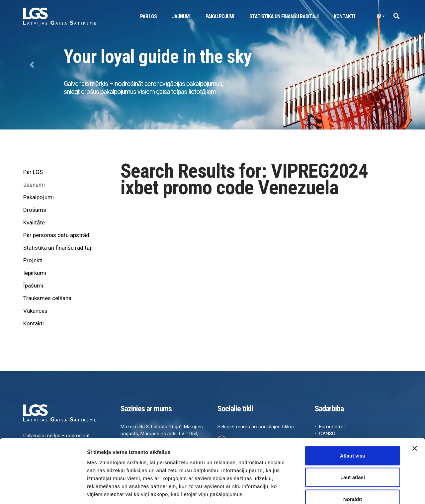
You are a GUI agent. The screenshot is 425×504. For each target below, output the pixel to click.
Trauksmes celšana (47, 298)
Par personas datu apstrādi (57, 235)
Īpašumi (33, 286)
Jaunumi (181, 16)
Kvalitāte (34, 222)
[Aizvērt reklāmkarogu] (415, 410)
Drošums (35, 210)
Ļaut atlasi (353, 439)
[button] (396, 16)
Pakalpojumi (220, 16)
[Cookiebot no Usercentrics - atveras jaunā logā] (43, 491)
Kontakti (344, 16)
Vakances (35, 311)
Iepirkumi (35, 273)
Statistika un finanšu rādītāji (284, 16)
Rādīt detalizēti (362, 491)
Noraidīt (353, 460)
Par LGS (148, 16)
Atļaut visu (353, 417)
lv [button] (379, 16)
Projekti (33, 260)
